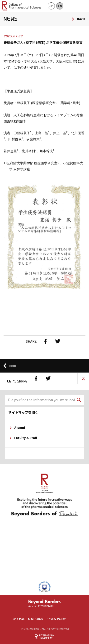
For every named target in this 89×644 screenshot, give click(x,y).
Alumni (20, 428)
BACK (81, 19)
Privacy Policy (56, 619)
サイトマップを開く (23, 412)
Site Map (19, 619)
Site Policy (35, 619)
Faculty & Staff (26, 438)
